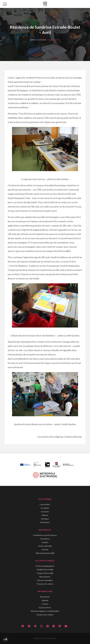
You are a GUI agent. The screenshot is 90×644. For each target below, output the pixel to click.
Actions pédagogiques (45, 566)
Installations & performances (45, 535)
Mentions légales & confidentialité (45, 611)
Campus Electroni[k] (45, 573)
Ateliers (45, 542)
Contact (45, 604)
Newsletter (45, 597)
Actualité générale (54, 40)
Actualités (45, 508)
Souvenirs (45, 512)
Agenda (45, 600)
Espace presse (45, 607)
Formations (45, 539)
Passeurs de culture (45, 584)
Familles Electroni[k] (45, 570)
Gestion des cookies (45, 615)
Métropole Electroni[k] (45, 553)
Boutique (45, 519)
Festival (45, 549)
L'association (45, 504)
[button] (6, 639)
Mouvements (45, 577)
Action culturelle (45, 546)
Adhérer (45, 515)
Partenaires (45, 522)
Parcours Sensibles (45, 580)
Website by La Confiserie (45, 638)
